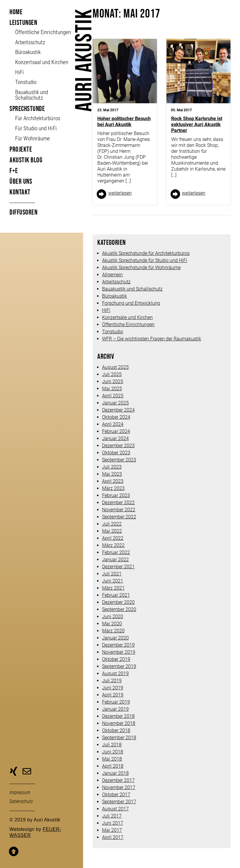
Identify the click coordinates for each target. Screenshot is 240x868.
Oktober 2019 (116, 659)
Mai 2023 (112, 474)
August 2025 (115, 367)
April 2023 (113, 481)
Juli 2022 (112, 524)
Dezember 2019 (118, 645)
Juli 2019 (112, 681)
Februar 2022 (116, 552)
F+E (14, 171)
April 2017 (113, 837)
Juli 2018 (112, 745)
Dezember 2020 (118, 602)
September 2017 (119, 802)
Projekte (21, 149)
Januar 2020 (115, 638)
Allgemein (112, 275)
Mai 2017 (112, 830)
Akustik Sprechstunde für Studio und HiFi (145, 260)
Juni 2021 (113, 581)
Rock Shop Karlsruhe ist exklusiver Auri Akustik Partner (197, 124)
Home (16, 12)
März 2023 (113, 488)
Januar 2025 (115, 403)
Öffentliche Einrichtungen (128, 324)
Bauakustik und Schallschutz (32, 95)
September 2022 (119, 517)
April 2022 (113, 538)
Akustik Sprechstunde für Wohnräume (141, 268)
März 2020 (113, 631)
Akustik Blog (26, 160)
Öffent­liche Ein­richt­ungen (43, 32)
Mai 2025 (112, 389)
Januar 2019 (115, 709)
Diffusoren (23, 212)
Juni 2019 (113, 688)
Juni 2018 (113, 752)
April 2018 (113, 766)
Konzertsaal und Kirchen (42, 62)
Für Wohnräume (32, 138)
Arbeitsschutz (30, 42)
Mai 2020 (112, 624)
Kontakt (20, 192)
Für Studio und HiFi (36, 128)
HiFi (19, 72)
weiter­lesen (120, 193)
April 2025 (113, 396)
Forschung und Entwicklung (131, 303)
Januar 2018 (115, 773)
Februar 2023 (116, 495)
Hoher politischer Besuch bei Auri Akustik (124, 122)
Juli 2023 (112, 467)
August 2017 (115, 809)
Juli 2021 (112, 574)
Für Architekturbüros (38, 118)
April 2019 (113, 695)
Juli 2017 (112, 816)
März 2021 (113, 588)
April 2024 (113, 424)
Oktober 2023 (116, 453)
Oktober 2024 (116, 417)
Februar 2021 (116, 595)
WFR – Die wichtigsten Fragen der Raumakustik (152, 339)
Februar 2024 (116, 431)
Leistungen (23, 23)
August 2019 (115, 673)
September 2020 (119, 609)
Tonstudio (26, 82)
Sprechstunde (27, 109)
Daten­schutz (21, 801)
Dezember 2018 (118, 716)
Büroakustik (28, 52)
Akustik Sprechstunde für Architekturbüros (146, 253)
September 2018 (119, 738)
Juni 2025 (113, 381)
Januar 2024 (115, 438)
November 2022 (119, 510)
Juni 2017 (113, 823)
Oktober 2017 (116, 795)
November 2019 (119, 652)
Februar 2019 (116, 702)
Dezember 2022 (118, 503)
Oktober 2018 (116, 730)
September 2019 (119, 666)
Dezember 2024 (118, 410)
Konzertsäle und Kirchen (127, 317)
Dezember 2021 (118, 567)
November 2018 (119, 723)
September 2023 (119, 460)
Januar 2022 (115, 560)
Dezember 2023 (118, 446)
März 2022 (113, 545)
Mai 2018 (112, 759)
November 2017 (119, 787)
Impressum (20, 792)
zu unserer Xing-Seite (13, 772)
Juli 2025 (112, 374)
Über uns (21, 181)
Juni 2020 (113, 617)
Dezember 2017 (118, 780)
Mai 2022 (112, 531)
